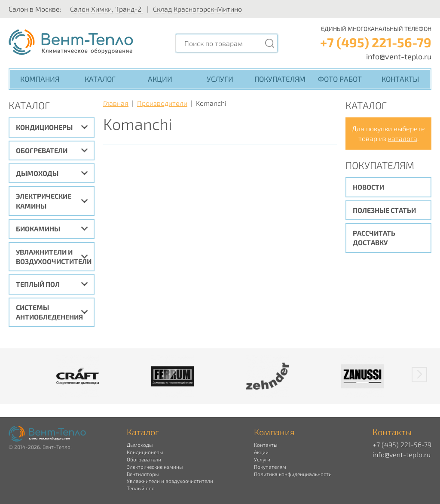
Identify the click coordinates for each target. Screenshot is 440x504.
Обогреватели (42, 150)
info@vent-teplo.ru (399, 56)
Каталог (100, 79)
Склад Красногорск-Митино (197, 9)
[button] (419, 375)
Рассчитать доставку (374, 238)
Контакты (400, 79)
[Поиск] (269, 43)
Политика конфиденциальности (293, 474)
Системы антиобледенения (49, 312)
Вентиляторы (143, 474)
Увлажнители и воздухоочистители (54, 257)
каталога (403, 138)
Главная (116, 103)
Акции (160, 79)
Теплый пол (38, 284)
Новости (368, 187)
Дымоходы (37, 173)
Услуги (220, 79)
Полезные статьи (384, 210)
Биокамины (38, 229)
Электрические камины (44, 201)
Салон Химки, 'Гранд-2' (106, 9)
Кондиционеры (44, 127)
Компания (40, 79)
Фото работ (340, 79)
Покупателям (280, 79)
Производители (162, 103)
